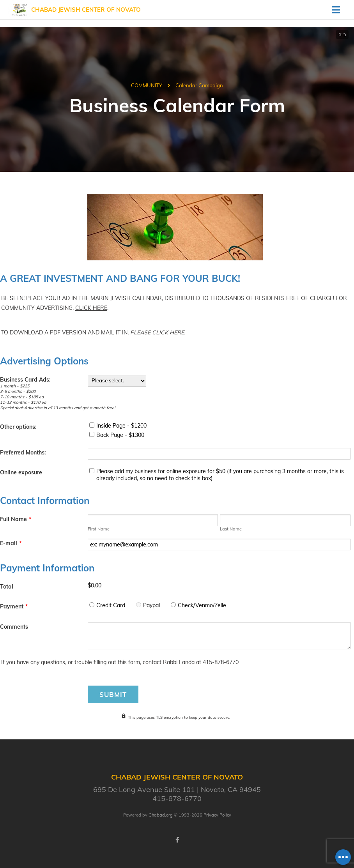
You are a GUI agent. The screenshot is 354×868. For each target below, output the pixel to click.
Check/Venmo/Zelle (202, 605)
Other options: (18, 427)
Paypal (151, 605)
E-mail (11, 543)
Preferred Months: (23, 453)
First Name (99, 529)
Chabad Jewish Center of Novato (86, 10)
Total (7, 587)
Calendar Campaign (199, 85)
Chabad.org (161, 815)
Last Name (231, 529)
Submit (113, 694)
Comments (14, 627)
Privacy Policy (217, 815)
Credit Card (111, 605)
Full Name (16, 519)
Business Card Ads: (25, 380)
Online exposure (21, 472)
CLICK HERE (91, 308)
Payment (14, 606)
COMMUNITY (147, 85)
